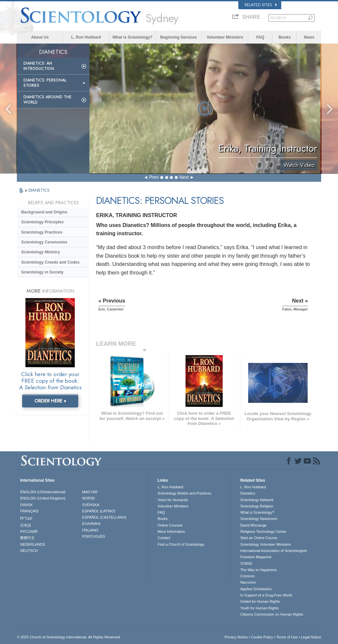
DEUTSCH (29, 551)
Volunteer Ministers (225, 37)
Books (285, 37)
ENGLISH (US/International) (43, 492)
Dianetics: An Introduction (39, 66)
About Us (40, 37)
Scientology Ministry (40, 252)
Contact (164, 538)
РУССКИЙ (29, 531)
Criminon (248, 576)
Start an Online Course (259, 538)
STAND (246, 563)
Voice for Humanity (173, 500)
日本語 (26, 525)
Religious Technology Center (263, 531)
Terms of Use (287, 637)
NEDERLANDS (33, 544)
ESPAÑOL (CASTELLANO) (104, 517)
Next (184, 177)
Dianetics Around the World (48, 100)
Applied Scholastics (256, 589)
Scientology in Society (42, 272)
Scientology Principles (42, 222)
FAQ (260, 37)
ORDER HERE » (50, 401)
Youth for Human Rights (259, 608)
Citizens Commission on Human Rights (272, 614)
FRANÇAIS (29, 511)
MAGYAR (90, 492)
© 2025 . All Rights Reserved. (69, 637)
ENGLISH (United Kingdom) (43, 498)
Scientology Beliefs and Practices (184, 493)
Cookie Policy (262, 637)
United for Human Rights (260, 601)
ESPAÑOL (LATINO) (99, 511)
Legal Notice (311, 637)
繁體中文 (27, 538)
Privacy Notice (236, 637)
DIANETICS (39, 190)
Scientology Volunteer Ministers (266, 544)
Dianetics (248, 493)
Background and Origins (44, 212)
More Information (171, 531)
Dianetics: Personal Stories (45, 83)
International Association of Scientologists (274, 551)
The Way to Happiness (259, 570)
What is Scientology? (133, 37)
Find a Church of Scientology (181, 544)
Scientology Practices (42, 232)
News (309, 37)
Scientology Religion (257, 506)
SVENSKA (91, 505)
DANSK (26, 505)
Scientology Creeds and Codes (50, 262)
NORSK (89, 498)
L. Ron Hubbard (86, 37)
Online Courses (170, 525)
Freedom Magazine (256, 557)
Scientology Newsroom (259, 519)
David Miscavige (253, 525)
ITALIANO (90, 530)
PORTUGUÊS (94, 536)
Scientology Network (257, 500)
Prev (154, 177)
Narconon (248, 582)
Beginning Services (178, 37)
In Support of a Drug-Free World (266, 595)
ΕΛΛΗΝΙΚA (91, 524)
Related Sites (261, 5)
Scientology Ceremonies (44, 242)
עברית (26, 518)
